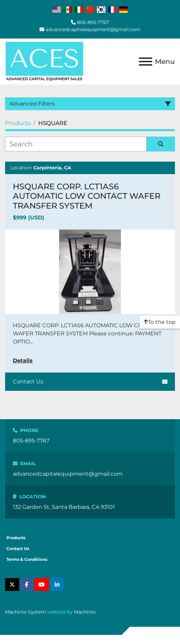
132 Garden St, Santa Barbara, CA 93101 (64, 507)
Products (16, 538)
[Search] (76, 144)
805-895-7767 (93, 22)
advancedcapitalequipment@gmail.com (93, 29)
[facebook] (27, 585)
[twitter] (12, 585)
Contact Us (90, 381)
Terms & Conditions (27, 559)
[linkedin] (57, 585)
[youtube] (42, 585)
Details (23, 361)
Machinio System (25, 612)
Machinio (85, 612)
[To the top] (160, 322)
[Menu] (146, 62)
